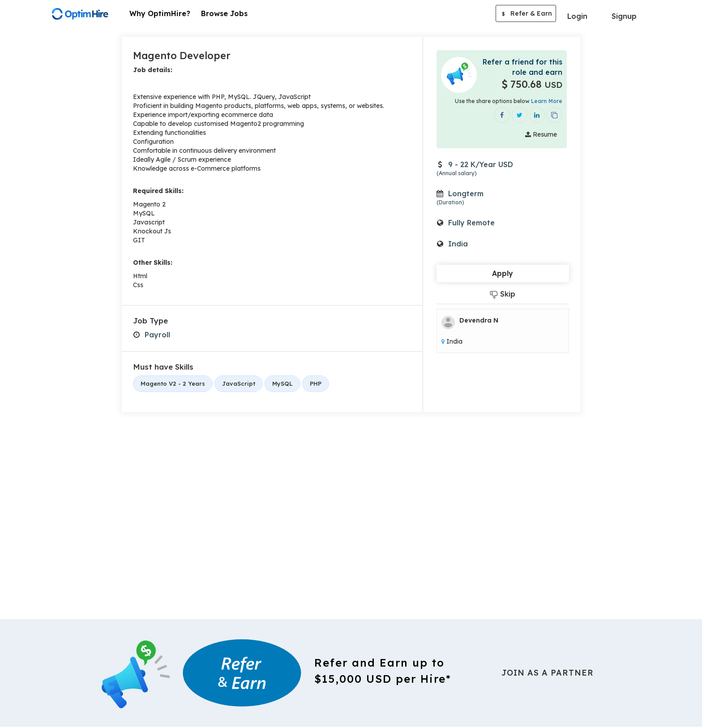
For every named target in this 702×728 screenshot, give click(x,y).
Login (577, 16)
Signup (624, 16)
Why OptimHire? (160, 13)
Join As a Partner (548, 673)
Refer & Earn (526, 14)
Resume (541, 134)
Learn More (547, 101)
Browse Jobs (224, 13)
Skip (503, 294)
